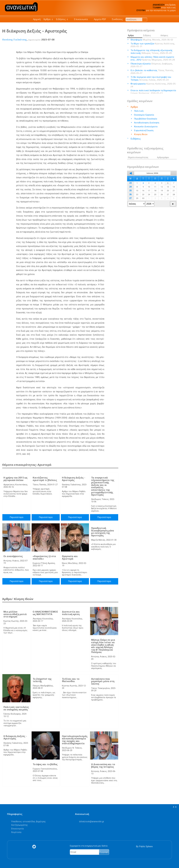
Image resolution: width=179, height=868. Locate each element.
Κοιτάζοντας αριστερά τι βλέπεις (45, 479)
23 (130, 183)
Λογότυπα (16, 832)
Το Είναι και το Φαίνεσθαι (71, 680)
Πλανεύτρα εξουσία (152, 65)
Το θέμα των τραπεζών (153, 45)
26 (130, 194)
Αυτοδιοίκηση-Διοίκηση (147, 123)
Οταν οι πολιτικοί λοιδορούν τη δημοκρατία (153, 92)
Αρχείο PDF (98, 19)
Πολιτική (139, 111)
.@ (92, 822)
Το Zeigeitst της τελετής (42, 680)
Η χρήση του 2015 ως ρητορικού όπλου (16, 479)
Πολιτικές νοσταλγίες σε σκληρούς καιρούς (16, 708)
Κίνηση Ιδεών (141, 134)
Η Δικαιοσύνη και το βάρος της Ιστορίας (103, 766)
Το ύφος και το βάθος (45, 764)
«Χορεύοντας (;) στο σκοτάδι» (44, 557)
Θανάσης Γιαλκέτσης (15, 40)
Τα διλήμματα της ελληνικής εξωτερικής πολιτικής (152, 52)
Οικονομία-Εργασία (144, 115)
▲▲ (175, 807)
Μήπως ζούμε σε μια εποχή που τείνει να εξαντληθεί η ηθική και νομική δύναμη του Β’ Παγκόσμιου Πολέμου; (103, 646)
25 (130, 191)
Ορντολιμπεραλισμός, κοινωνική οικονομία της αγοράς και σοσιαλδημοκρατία (75, 740)
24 (130, 187)
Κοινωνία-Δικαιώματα (146, 126)
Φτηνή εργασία (153, 85)
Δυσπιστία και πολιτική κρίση (71, 613)
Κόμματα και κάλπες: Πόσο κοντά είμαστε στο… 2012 (153, 58)
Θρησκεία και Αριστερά (70, 557)
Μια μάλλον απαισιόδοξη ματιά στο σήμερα (15, 614)
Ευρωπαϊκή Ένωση (144, 130)
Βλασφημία (152, 40)
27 (130, 198)
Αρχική (37, 19)
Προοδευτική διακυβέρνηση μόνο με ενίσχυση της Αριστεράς (103, 532)
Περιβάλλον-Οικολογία (146, 119)
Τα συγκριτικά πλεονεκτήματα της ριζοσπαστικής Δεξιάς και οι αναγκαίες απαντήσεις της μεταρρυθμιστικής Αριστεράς (103, 486)
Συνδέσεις (116, 19)
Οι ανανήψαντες (13, 556)
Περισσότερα (16, 517)
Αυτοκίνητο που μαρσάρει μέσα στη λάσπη (103, 681)
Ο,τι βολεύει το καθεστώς (152, 72)
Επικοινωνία (80, 19)
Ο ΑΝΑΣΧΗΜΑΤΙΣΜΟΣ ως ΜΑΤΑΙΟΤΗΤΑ (45, 613)
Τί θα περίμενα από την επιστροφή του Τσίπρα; (151, 78)
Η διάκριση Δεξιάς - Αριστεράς (74, 479)
